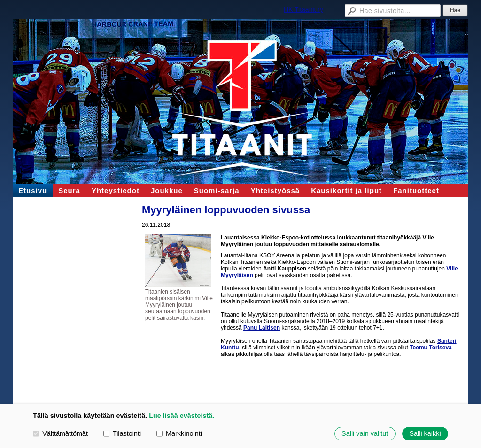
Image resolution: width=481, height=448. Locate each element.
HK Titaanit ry (303, 9)
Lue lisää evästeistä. (182, 416)
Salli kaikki (425, 433)
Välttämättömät (60, 433)
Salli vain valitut (365, 433)
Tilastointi (122, 433)
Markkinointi (179, 433)
